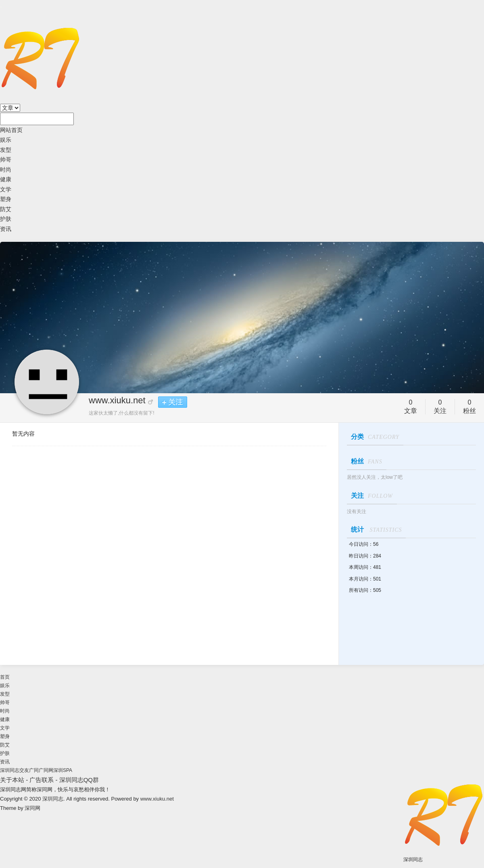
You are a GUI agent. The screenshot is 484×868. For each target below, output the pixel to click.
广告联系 (42, 780)
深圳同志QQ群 (79, 780)
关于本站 (12, 780)
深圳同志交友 (15, 770)
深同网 (32, 808)
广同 (34, 770)
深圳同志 (53, 799)
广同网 (46, 770)
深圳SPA (63, 770)
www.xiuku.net (117, 400)
